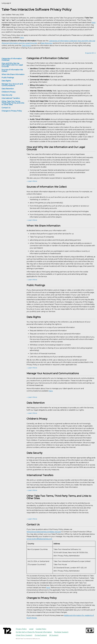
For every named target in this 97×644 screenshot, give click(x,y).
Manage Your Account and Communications (12, 85)
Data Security (7, 95)
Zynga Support (41, 635)
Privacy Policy (21, 629)
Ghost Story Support (24, 635)
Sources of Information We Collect (12, 70)
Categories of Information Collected (12, 59)
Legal (31, 629)
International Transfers (11, 98)
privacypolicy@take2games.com (39, 539)
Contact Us (6, 108)
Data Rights (6, 81)
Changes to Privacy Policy (12, 111)
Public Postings (8, 78)
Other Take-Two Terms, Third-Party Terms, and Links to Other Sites (13, 103)
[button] (61, 181)
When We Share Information (13, 74)
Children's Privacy (9, 92)
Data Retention (8, 89)
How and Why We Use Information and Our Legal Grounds (12, 65)
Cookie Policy (41, 629)
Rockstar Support (61, 632)
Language (6, 3)
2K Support (54, 635)
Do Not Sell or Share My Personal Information (34, 632)
